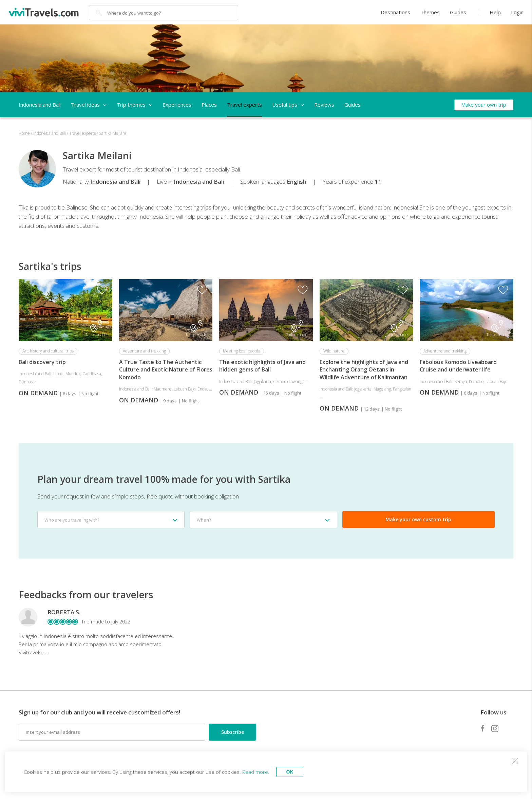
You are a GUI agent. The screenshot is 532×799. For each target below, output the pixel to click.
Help (495, 12)
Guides (458, 12)
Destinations (395, 12)
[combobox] (111, 520)
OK (290, 772)
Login (517, 12)
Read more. (256, 772)
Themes (430, 12)
